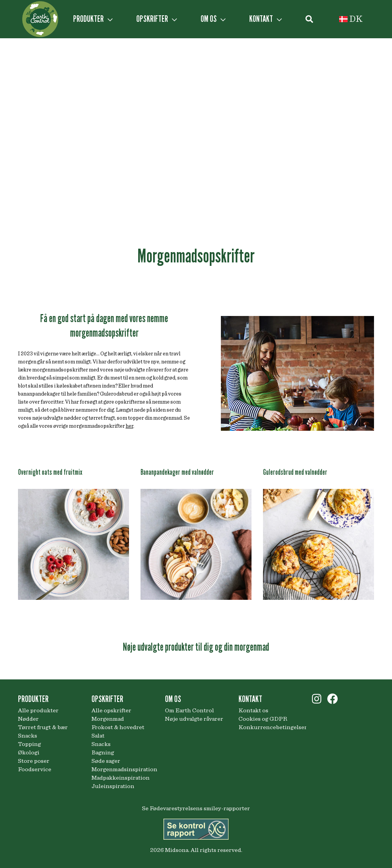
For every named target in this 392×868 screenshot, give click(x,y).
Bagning (103, 752)
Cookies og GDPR (263, 719)
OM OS (213, 19)
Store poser (34, 761)
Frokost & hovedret (118, 727)
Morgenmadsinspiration (122, 769)
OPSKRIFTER (157, 19)
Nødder (28, 719)
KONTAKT (265, 19)
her (129, 426)
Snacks (28, 736)
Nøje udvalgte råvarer (194, 719)
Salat (98, 736)
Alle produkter (38, 710)
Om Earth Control (189, 710)
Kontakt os (253, 710)
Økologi (29, 752)
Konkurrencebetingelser (269, 727)
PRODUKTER (93, 19)
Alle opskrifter (111, 710)
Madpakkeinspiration (121, 778)
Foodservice (35, 769)
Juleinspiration (113, 786)
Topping (29, 744)
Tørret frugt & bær (43, 727)
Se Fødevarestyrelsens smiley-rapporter (196, 808)
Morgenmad (108, 719)
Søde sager (106, 761)
